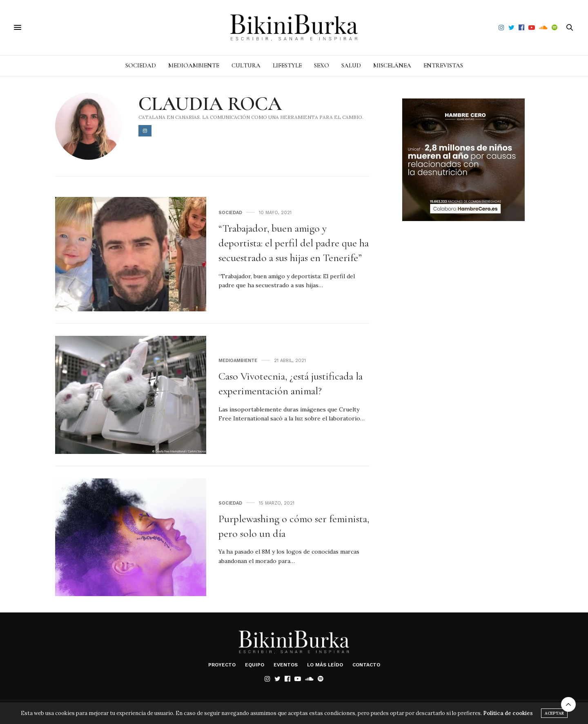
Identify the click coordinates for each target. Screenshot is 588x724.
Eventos (286, 665)
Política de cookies (508, 713)
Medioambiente (194, 65)
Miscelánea (392, 65)
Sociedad (141, 65)
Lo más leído (325, 665)
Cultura (246, 65)
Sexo (322, 65)
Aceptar (554, 713)
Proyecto (222, 665)
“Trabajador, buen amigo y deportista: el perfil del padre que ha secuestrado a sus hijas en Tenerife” (294, 243)
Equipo (255, 665)
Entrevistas (443, 65)
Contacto (366, 665)
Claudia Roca (210, 104)
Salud (351, 65)
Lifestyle (287, 65)
